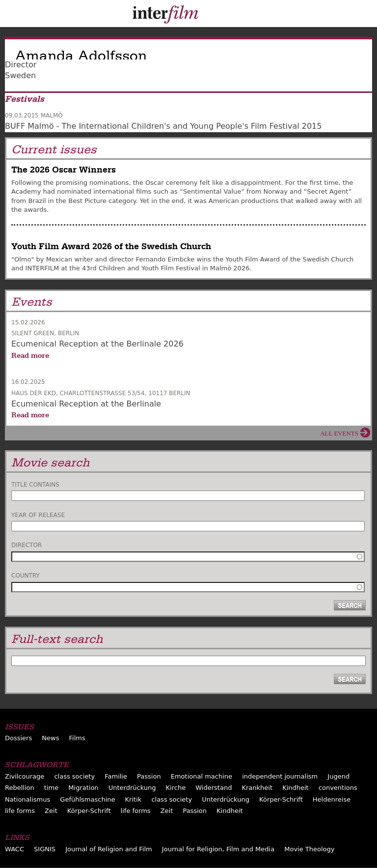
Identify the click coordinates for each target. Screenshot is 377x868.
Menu (12, 16)
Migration (83, 788)
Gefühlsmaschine (87, 799)
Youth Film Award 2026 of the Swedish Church (111, 246)
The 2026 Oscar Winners (64, 170)
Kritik (134, 799)
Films (77, 738)
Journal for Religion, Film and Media (218, 849)
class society (74, 776)
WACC (14, 849)
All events (339, 433)
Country (26, 576)
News (50, 738)
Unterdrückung (132, 788)
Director (27, 545)
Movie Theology (309, 849)
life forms (20, 811)
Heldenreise (332, 799)
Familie (116, 776)
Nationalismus (27, 799)
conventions (338, 788)
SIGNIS (45, 849)
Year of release (38, 515)
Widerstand (214, 788)
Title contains (35, 485)
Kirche (176, 788)
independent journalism (280, 776)
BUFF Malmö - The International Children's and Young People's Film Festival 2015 (163, 126)
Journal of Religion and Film (109, 849)
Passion (149, 776)
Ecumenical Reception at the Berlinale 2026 (97, 344)
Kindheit (296, 788)
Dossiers (18, 738)
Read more (30, 355)
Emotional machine (202, 776)
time (51, 788)
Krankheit (257, 788)
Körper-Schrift (281, 799)
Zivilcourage (25, 776)
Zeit (51, 811)
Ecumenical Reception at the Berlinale (86, 404)
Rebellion (20, 788)
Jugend (338, 776)
